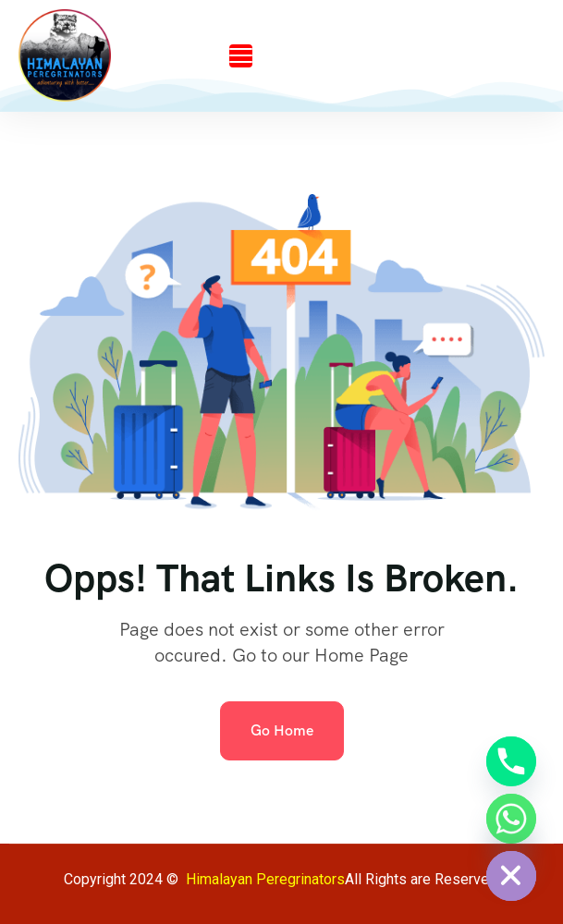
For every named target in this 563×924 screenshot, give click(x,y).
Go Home (282, 730)
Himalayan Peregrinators (265, 879)
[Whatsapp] (511, 819)
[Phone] (511, 761)
